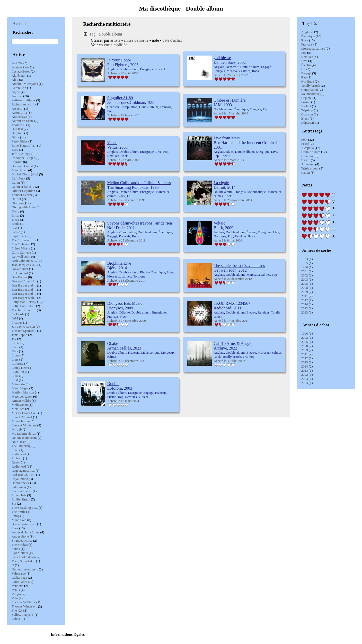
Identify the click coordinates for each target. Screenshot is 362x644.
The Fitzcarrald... (23, 240)
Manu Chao (19, 170)
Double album (311, 152)
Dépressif (308, 123)
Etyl (14, 228)
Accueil (19, 24)
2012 (305, 300)
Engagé (306, 73)
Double (113, 384)
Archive (17, 96)
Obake (113, 343)
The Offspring (21, 446)
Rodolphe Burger (23, 158)
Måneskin (18, 384)
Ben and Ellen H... (24, 281)
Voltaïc (219, 223)
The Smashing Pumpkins (128, 187)
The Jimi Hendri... (24, 310)
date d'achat (172, 40)
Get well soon (21, 257)
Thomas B (19, 125)
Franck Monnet (22, 417)
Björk (15, 137)
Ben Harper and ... (24, 285)
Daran (16, 182)
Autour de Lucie (23, 121)
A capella (308, 148)
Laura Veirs (19, 582)
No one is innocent (24, 438)
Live (304, 61)
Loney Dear (20, 368)
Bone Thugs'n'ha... (24, 145)
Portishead (19, 454)
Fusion (306, 102)
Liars (15, 359)
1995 (305, 263)
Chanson (307, 114)
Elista (15, 215)
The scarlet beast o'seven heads (239, 266)
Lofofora (17, 364)
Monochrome (21, 421)
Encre (15, 220)
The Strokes (20, 545)
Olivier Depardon (23, 191)
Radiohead (19, 466)
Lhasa (16, 355)
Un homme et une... (25, 569)
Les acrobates (21, 71)
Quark (16, 462)
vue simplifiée (115, 45)
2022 (305, 308)
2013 (305, 362)
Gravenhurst (20, 269)
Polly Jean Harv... (23, 306)
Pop (304, 53)
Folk (304, 140)
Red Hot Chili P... (23, 475)
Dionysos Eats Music (125, 303)
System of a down (24, 557)
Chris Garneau (21, 252)
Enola (15, 224)
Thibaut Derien (22, 195)
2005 (305, 284)
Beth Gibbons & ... (24, 261)
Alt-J (15, 80)
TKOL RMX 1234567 (232, 303)
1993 (305, 259)
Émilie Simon (21, 499)
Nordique (308, 81)
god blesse (222, 58)
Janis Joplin (19, 335)
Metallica (18, 409)
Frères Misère (21, 248)
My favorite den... (24, 433)
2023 (305, 312)
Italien (306, 172)
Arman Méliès (21, 401)
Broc (15, 150)
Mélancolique (310, 94)
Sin (14, 503)
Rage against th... (23, 471)
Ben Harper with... (24, 298)
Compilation (310, 90)
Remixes (307, 57)
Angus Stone (20, 536)
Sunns (16, 549)
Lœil (15, 380)
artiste (115, 40)
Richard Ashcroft (23, 104)
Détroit (16, 199)
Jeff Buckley (20, 154)
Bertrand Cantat (22, 166)
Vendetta (17, 586)
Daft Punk (18, 178)
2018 (305, 370)
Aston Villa (19, 113)
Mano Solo (19, 520)
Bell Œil (17, 129)
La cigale (221, 183)
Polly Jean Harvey (24, 302)
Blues (305, 118)
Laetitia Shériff (22, 491)
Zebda (16, 619)
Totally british (311, 86)
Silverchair (19, 495)
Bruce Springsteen (24, 524)
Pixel (15, 450)
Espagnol (307, 156)
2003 (305, 279)
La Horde (18, 314)
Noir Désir (19, 442)
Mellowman (20, 405)
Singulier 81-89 (120, 98)
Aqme (16, 92)
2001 (305, 271)
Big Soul (17, 133)
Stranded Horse (22, 540)
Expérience (19, 236)
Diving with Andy (24, 207)
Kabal (16, 343)
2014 (305, 304)
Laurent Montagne (24, 425)
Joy (14, 339)
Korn (15, 347)
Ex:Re (16, 232)
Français (307, 44)
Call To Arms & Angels (233, 343)
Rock (305, 40)
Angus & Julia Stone (25, 532)
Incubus (17, 322)
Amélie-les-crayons (25, 84)
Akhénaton (19, 75)
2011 (305, 296)
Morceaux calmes (313, 48)
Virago (16, 594)
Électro (306, 65)
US (303, 69)
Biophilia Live (119, 263)
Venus (16, 590)
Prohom (17, 458)
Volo (15, 598)
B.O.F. (306, 160)
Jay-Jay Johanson (23, 327)
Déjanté (306, 98)
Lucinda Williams (24, 602)
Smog (15, 516)
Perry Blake (20, 141)
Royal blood (20, 479)
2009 (305, 292)
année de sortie (136, 40)
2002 (305, 275)
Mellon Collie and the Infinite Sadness (139, 183)
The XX (17, 610)
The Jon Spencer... (24, 331)
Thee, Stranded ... (23, 561)
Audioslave (19, 117)
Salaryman (19, 487)
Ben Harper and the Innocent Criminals (246, 143)
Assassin (17, 108)
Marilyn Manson (23, 392)
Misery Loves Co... (24, 413)
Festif (305, 144)
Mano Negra (20, 388)
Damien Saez (20, 483)
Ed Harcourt (20, 273)
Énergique (308, 36)
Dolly (15, 211)
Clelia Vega (19, 578)
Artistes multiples (23, 100)
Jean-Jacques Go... (24, 265)
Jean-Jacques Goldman (126, 102)
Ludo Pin (18, 372)
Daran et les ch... (23, 187)
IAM (15, 318)
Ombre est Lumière (229, 100)
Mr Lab (17, 429)
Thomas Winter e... (24, 606)
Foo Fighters (20, 244)
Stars (15, 528)
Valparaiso (19, 573)
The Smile (19, 512)
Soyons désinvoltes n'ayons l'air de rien (140, 223)
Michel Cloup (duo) (25, 174)
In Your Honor (119, 60)
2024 (305, 383)
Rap (304, 77)
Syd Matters (20, 553)
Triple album (310, 168)
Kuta (15, 351)
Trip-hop (307, 110)
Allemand (308, 164)
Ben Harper (19, 277)
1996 (305, 267)
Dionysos (18, 203)
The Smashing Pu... (25, 508)
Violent (306, 106)
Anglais (306, 32)
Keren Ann (19, 88)
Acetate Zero (20, 67)
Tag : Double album (106, 34)
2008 (305, 288)
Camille (17, 162)
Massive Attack (22, 396)
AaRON (17, 63)
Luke (15, 376)
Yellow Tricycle (23, 615)
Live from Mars (227, 138)
